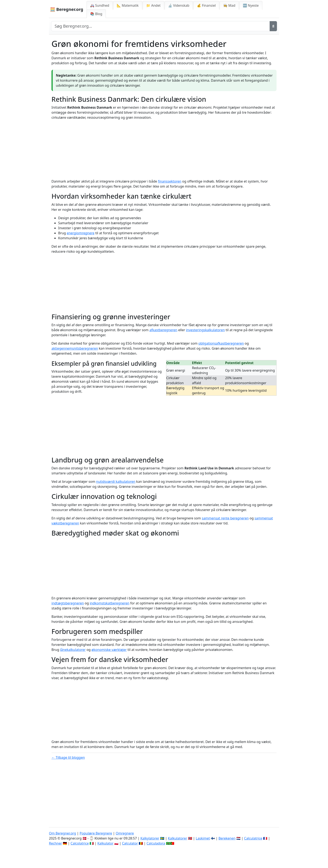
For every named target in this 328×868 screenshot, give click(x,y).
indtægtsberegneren (68, 603)
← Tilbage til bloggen (68, 757)
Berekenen (227, 838)
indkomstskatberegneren (110, 603)
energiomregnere (81, 233)
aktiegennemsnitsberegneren (75, 348)
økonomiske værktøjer (109, 650)
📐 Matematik (128, 5)
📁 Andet (153, 5)
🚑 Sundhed (100, 5)
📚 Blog (96, 14)
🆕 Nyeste (251, 5)
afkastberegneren (163, 330)
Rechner (55, 843)
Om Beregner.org (62, 833)
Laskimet (203, 838)
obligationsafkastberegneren (221, 343)
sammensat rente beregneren (225, 518)
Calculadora (156, 843)
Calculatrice (253, 838)
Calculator (130, 843)
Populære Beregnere (96, 833)
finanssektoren (170, 181)
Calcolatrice (80, 843)
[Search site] (160, 26)
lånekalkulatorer (73, 650)
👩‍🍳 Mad (229, 5)
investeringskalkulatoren (205, 330)
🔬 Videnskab (179, 5)
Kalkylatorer (150, 838)
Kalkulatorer (178, 838)
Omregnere (125, 833)
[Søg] (273, 26)
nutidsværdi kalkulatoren (116, 482)
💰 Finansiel (206, 5)
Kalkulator (105, 843)
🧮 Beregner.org (67, 9)
